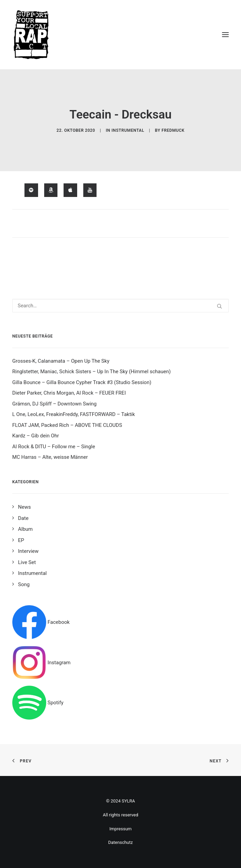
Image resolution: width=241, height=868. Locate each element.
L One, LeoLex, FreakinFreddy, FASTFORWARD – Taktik (74, 414)
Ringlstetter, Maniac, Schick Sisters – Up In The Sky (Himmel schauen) (91, 372)
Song (24, 584)
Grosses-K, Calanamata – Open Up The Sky (61, 361)
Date (23, 518)
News (24, 507)
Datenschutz (120, 842)
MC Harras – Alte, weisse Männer (50, 457)
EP (21, 540)
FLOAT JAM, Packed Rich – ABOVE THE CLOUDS (67, 425)
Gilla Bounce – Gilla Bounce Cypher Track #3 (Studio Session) (82, 382)
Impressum (121, 829)
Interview (28, 551)
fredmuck (173, 130)
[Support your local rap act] (121, 35)
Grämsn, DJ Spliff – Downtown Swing (54, 404)
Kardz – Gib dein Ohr (36, 436)
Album (25, 529)
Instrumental (128, 130)
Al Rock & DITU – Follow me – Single (54, 447)
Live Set (27, 562)
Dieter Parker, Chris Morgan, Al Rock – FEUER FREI (69, 393)
